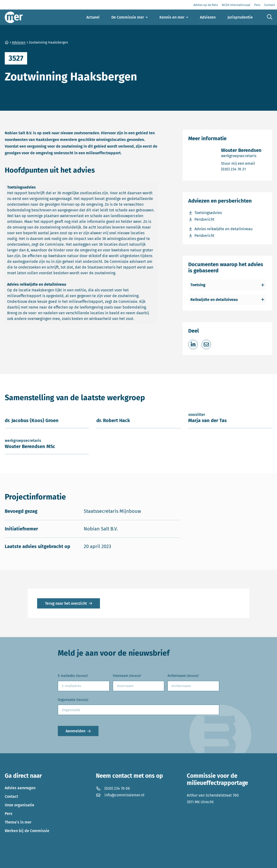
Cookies (70, 861)
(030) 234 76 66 (113, 788)
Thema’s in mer (18, 822)
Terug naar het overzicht (66, 603)
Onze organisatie (20, 805)
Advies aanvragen (20, 788)
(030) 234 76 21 (241, 169)
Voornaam (127, 676)
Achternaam (183, 676)
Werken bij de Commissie (27, 831)
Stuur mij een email (241, 163)
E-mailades (73, 676)
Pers (9, 814)
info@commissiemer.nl (120, 795)
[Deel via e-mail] (206, 344)
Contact (11, 796)
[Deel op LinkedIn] (193, 344)
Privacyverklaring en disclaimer (32, 861)
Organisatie (73, 700)
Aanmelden (76, 731)
